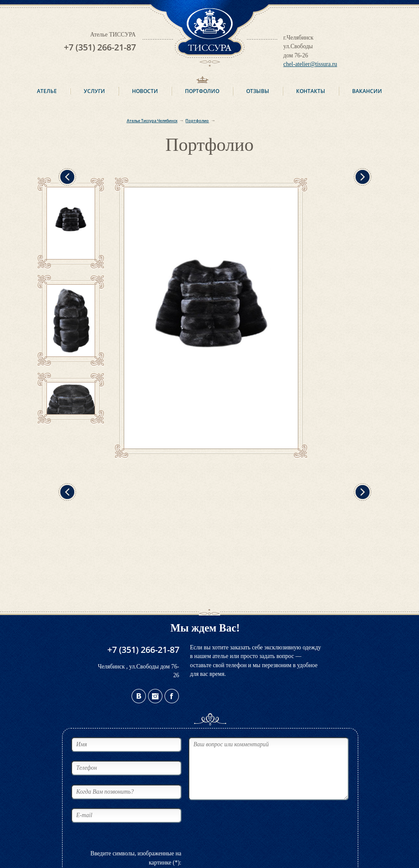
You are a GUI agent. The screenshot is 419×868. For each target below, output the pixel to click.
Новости (145, 91)
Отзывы (258, 91)
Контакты (311, 91)
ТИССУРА (210, 33)
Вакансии (367, 91)
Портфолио (202, 91)
